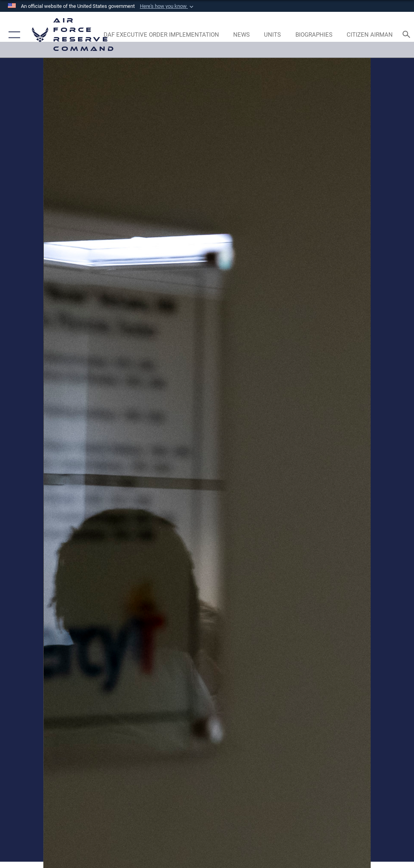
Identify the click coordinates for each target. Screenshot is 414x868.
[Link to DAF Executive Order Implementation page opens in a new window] (161, 35)
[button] (167, 6)
